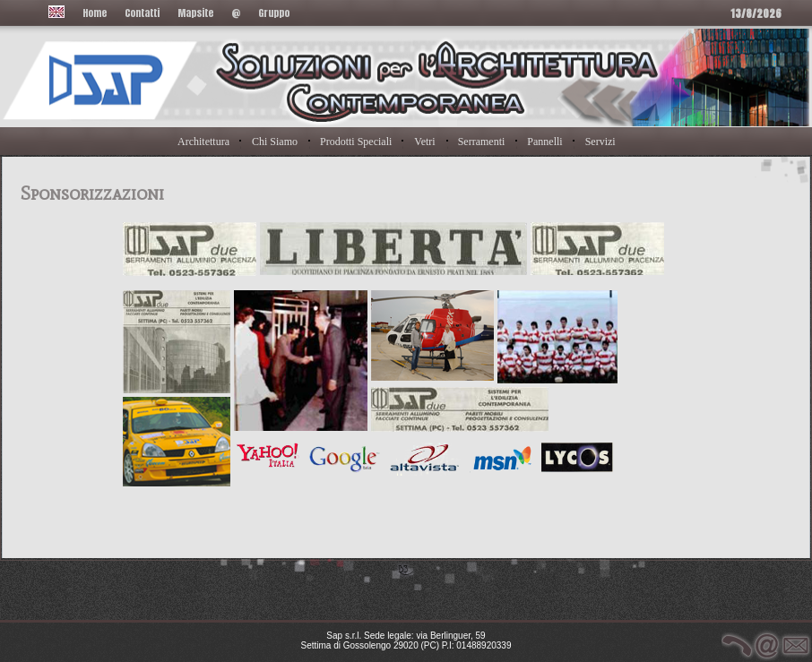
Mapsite (195, 13)
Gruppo (274, 13)
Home (95, 13)
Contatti (142, 13)
